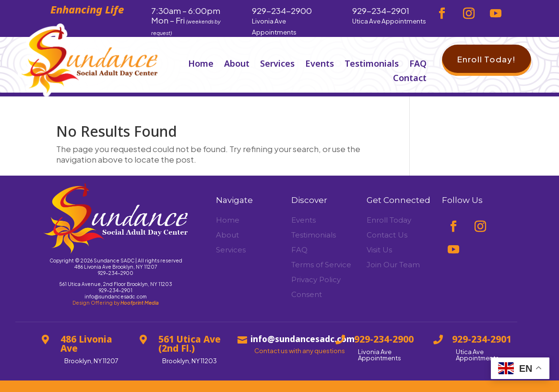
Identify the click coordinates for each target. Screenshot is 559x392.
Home (201, 65)
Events (320, 65)
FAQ (418, 65)
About (237, 65)
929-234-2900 (116, 273)
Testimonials (372, 65)
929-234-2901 (116, 290)
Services (277, 65)
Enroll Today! (487, 59)
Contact (410, 79)
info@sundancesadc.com (116, 297)
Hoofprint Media (140, 303)
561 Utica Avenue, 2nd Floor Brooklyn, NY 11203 (116, 284)
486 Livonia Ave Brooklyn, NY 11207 (116, 267)
